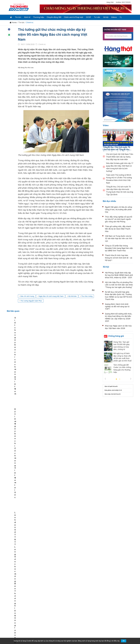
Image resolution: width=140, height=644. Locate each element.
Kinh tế (27, 17)
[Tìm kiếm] (118, 17)
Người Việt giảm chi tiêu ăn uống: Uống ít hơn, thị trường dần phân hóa (119, 209)
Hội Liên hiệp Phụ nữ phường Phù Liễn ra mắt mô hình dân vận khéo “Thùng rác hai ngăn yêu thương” (119, 285)
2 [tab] (120, 379)
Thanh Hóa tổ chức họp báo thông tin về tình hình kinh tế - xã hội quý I (119, 258)
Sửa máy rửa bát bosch (113, 394)
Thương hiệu (38, 17)
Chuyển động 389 (53, 17)
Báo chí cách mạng (27, 296)
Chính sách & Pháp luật (72, 17)
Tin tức (18, 17)
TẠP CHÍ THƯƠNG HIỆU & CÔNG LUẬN (69, 637)
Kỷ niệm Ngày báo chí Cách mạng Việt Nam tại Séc (90, 334)
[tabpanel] (20, 333)
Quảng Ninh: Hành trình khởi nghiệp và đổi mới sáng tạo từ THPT (117, 306)
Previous (105, 379)
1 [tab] (116, 379)
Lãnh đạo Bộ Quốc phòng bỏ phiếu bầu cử (62, 432)
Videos (112, 17)
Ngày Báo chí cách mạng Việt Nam (51, 296)
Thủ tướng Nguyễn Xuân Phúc (31, 301)
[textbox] (118, 36)
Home (13, 22)
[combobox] (118, 36)
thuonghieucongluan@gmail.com (56, 618)
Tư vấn (96, 17)
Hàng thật (110, 2)
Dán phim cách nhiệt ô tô (113, 390)
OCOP (87, 17)
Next (131, 379)
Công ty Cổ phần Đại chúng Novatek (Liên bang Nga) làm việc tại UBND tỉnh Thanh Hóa (119, 248)
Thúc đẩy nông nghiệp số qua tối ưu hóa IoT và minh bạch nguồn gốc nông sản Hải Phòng (119, 219)
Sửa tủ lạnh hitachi (111, 386)
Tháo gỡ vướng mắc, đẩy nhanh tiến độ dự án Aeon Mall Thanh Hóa (118, 229)
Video (106, 125)
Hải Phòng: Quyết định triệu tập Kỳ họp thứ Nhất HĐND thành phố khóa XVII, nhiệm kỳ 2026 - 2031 (119, 275)
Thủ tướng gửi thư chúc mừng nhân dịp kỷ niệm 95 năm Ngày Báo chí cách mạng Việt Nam (54, 34)
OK (124, 641)
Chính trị (30, 22)
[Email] (18, 622)
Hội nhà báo (72, 296)
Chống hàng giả (116, 336)
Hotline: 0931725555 (123, 2)
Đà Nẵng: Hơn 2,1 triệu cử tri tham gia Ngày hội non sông (69, 503)
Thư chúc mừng (87, 296)
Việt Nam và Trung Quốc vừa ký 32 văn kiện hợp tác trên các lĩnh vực (119, 238)
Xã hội (104, 17)
